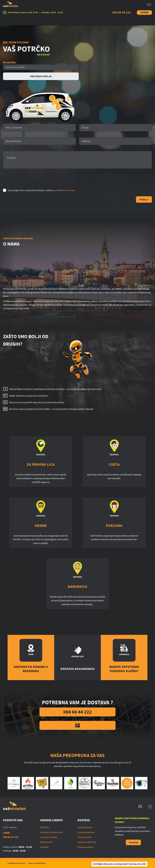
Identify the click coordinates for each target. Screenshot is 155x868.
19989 (144, 12)
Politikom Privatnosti (66, 190)
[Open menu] (149, 5)
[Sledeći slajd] (144, 783)
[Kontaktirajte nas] (77, 725)
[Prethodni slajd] (11, 783)
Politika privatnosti (16, 863)
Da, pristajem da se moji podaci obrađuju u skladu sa (41, 190)
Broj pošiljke (10, 62)
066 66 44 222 (122, 12)
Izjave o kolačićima (37, 863)
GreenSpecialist (121, 864)
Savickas (133, 864)
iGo (140, 864)
